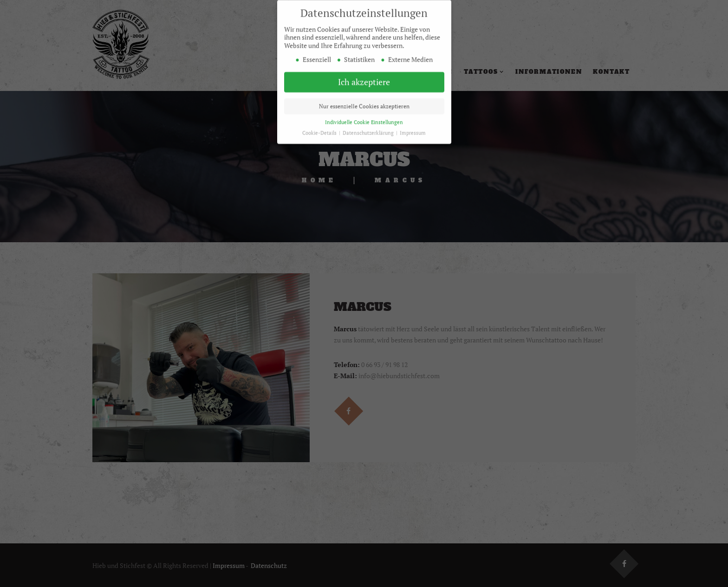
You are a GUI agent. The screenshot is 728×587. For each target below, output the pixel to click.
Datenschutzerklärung (369, 128)
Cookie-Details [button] (320, 128)
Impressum (413, 128)
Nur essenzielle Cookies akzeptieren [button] (364, 101)
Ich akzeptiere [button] (364, 77)
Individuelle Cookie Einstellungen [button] (364, 117)
